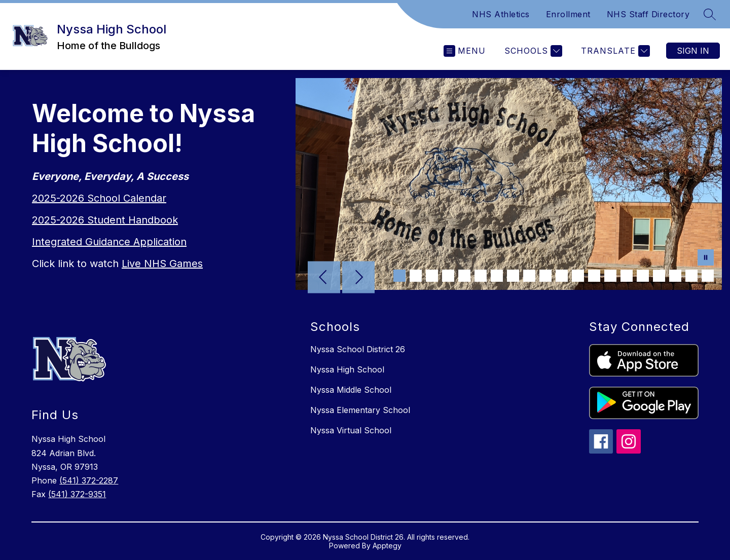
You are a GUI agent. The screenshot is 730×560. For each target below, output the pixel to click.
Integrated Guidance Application (109, 242)
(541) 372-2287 (89, 480)
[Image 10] (545, 276)
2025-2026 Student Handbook (105, 220)
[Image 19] (691, 276)
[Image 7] (497, 276)
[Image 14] (610, 276)
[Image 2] (416, 276)
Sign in (693, 51)
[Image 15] (627, 276)
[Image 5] (464, 276)
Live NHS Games (162, 264)
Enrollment (568, 14)
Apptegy (387, 546)
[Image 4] (448, 276)
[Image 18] (675, 276)
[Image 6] (481, 276)
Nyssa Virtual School (351, 430)
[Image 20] (708, 276)
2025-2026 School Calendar (99, 198)
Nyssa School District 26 (358, 349)
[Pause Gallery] (706, 258)
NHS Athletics (501, 14)
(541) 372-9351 (77, 494)
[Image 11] (562, 276)
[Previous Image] (324, 278)
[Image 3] (432, 276)
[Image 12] (578, 276)
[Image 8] (513, 276)
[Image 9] (529, 276)
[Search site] (710, 14)
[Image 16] (643, 276)
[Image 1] (399, 276)
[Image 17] (659, 276)
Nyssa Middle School (351, 390)
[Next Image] (358, 278)
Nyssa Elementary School (360, 410)
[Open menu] (465, 51)
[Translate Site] (614, 51)
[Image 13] (594, 276)
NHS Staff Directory (648, 14)
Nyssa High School (347, 369)
